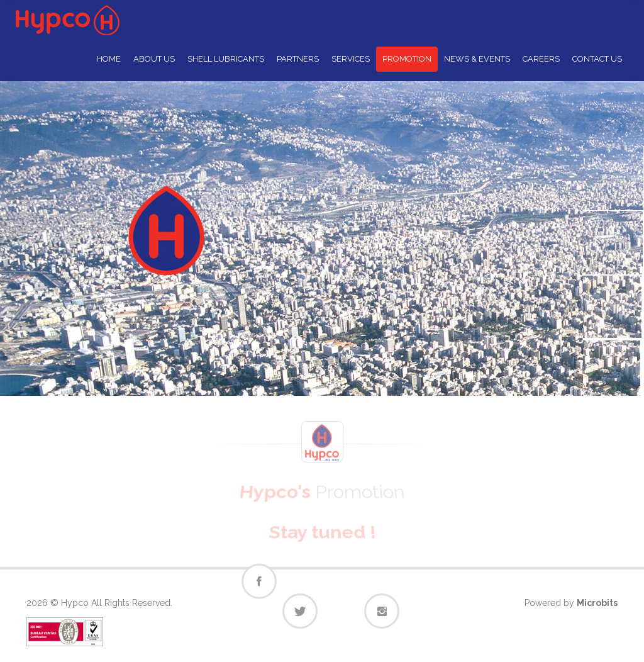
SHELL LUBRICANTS (226, 59)
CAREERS (541, 59)
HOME (109, 59)
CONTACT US (597, 59)
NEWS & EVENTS (477, 59)
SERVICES (351, 59)
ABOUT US (154, 59)
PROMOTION (407, 59)
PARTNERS (298, 59)
